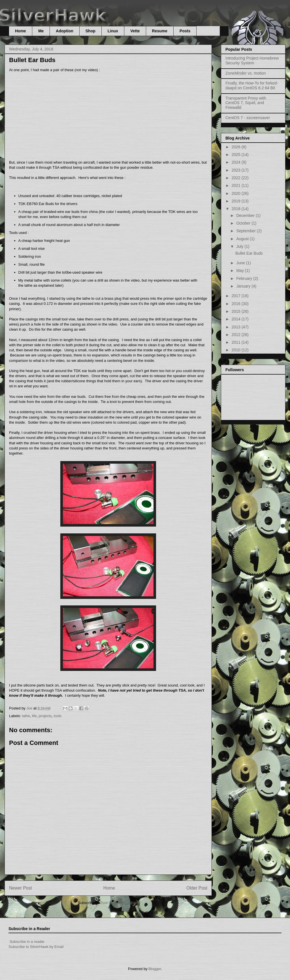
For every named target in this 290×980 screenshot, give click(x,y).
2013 (237, 327)
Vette (135, 31)
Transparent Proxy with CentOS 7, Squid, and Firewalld (246, 103)
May (240, 271)
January (244, 286)
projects (45, 716)
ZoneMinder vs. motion (246, 73)
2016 (237, 304)
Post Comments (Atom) (119, 903)
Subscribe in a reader (27, 942)
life (34, 716)
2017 (237, 296)
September (246, 231)
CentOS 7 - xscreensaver (248, 118)
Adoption (64, 31)
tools (58, 716)
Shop (90, 31)
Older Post (197, 888)
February (245, 278)
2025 (237, 155)
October (244, 223)
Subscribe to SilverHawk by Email (36, 947)
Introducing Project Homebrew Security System (252, 61)
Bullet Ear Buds (249, 253)
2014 (237, 319)
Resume (160, 31)
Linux (113, 31)
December (246, 216)
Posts (185, 31)
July (240, 246)
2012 (237, 335)
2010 (237, 350)
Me (41, 31)
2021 (237, 185)
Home (21, 31)
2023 (237, 170)
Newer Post (21, 888)
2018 (237, 209)
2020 (237, 193)
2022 (237, 178)
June (241, 263)
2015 (237, 311)
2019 (237, 201)
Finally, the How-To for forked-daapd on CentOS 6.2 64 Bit (252, 85)
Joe (30, 708)
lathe (26, 716)
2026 (237, 147)
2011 (237, 342)
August (243, 239)
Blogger (155, 969)
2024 (237, 162)
